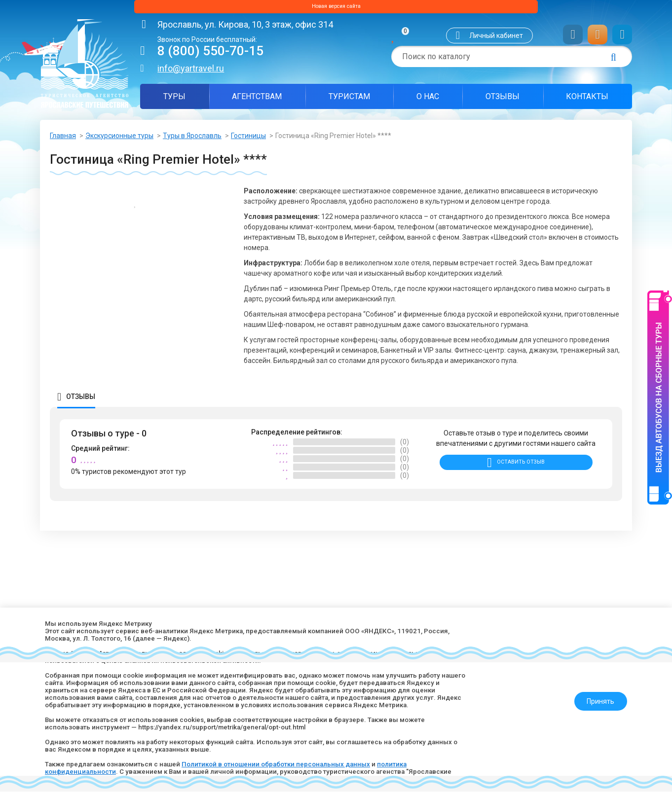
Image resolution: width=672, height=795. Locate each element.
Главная (63, 139)
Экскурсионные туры (119, 139)
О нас (428, 100)
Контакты (587, 100)
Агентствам (257, 100)
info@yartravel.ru (191, 72)
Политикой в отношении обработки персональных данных (288, 763)
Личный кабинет (496, 39)
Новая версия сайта (336, 8)
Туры (174, 100)
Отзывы (503, 100)
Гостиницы (248, 139)
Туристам (349, 100)
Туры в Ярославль (192, 139)
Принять (596, 692)
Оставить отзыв (521, 470)
